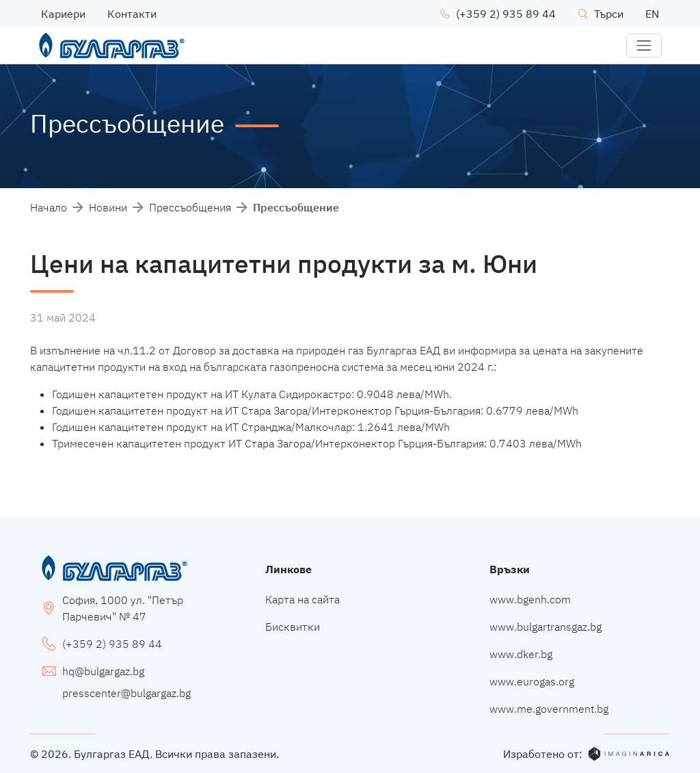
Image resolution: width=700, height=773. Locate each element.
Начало (49, 207)
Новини (108, 207)
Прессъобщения (190, 207)
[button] (644, 46)
